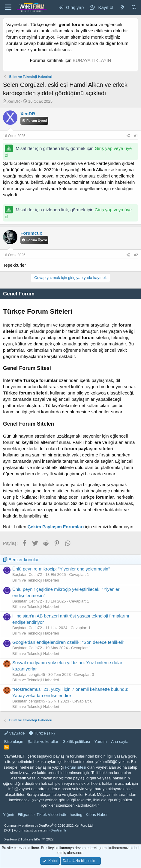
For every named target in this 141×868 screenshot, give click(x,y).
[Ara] (134, 7)
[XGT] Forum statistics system (35, 830)
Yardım (101, 742)
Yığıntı (9, 815)
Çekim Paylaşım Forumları (56, 527)
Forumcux (31, 233)
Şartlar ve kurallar (43, 742)
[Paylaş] (128, 136)
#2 (136, 255)
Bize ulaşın (14, 742)
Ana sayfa (120, 742)
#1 (136, 136)
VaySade (14, 733)
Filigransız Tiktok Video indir (42, 815)
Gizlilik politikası (76, 742)
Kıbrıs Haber (97, 815)
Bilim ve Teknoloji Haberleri (36, 580)
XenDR (14, 101)
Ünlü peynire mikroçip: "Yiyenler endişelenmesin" (61, 569)
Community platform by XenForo (49, 825)
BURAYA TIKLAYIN (92, 60)
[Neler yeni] (122, 7)
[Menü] (8, 7)
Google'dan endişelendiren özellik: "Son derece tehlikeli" (68, 642)
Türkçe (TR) (42, 733)
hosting (76, 815)
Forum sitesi (75, 767)
